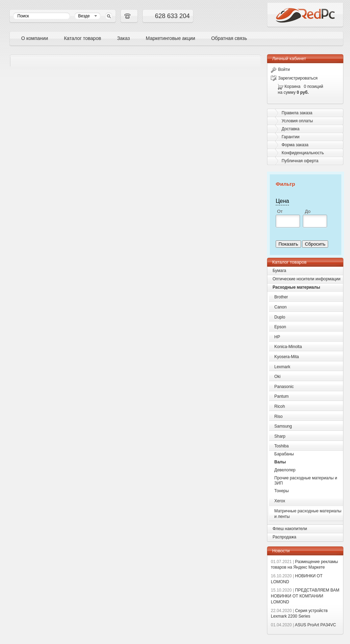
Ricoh (280, 406)
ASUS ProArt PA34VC (303, 625)
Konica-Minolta (288, 347)
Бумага (279, 271)
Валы (280, 462)
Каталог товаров (82, 38)
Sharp (280, 436)
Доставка (291, 129)
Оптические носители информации (306, 279)
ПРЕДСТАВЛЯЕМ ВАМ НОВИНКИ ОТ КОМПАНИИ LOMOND (305, 596)
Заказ (123, 38)
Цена (282, 201)
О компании (35, 38)
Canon (280, 307)
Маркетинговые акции (170, 38)
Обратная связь (229, 38)
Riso (278, 416)
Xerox (280, 501)
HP (277, 337)
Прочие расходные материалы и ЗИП (306, 481)
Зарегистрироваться (294, 78)
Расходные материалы (296, 287)
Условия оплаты (297, 121)
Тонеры (282, 491)
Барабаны (284, 454)
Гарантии (290, 137)
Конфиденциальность (303, 153)
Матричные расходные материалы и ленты (308, 514)
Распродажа (284, 537)
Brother (281, 297)
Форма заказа (295, 145)
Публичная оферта (300, 161)
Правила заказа (297, 113)
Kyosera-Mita (287, 357)
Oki (277, 377)
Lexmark (282, 367)
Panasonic (284, 387)
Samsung (283, 426)
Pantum (281, 396)
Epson (280, 327)
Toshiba (281, 446)
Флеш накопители (290, 529)
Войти (280, 69)
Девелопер (285, 470)
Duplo (280, 317)
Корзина (292, 86)
